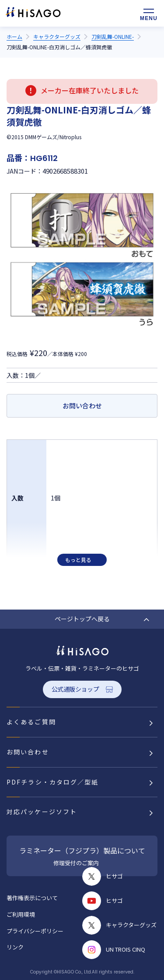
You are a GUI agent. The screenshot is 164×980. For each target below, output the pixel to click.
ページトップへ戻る (82, 619)
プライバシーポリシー (35, 931)
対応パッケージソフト (42, 812)
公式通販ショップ (75, 689)
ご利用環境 (21, 914)
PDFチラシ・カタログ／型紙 (52, 782)
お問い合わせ (82, 406)
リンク (15, 947)
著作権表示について (32, 898)
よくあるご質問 (31, 722)
